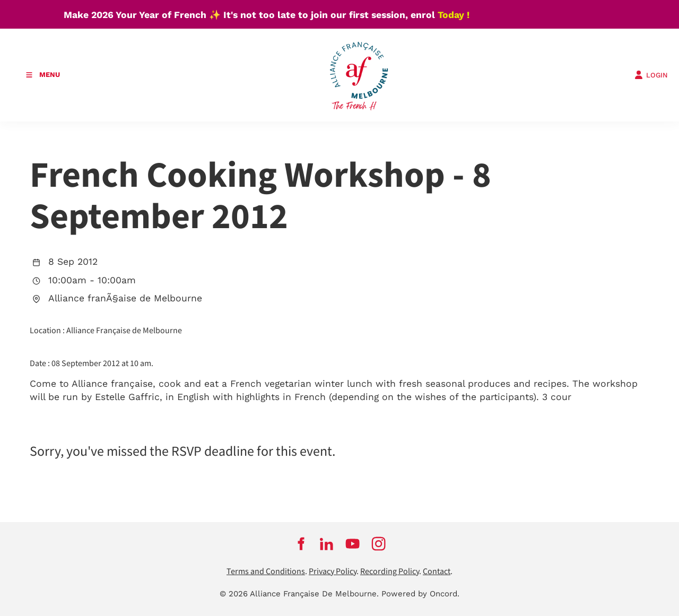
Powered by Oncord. (420, 594)
